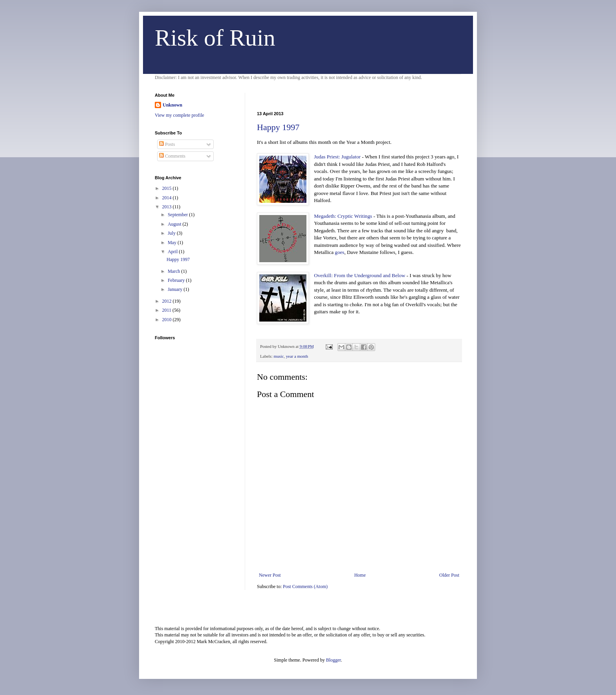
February (177, 280)
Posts (167, 144)
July (172, 233)
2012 (168, 301)
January (176, 289)
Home (360, 575)
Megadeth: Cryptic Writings (343, 216)
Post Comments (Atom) (305, 587)
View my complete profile (180, 115)
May (173, 243)
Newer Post (270, 575)
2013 (168, 207)
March (174, 271)
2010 (168, 320)
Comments (172, 156)
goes (339, 252)
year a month (297, 356)
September (178, 215)
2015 (168, 188)
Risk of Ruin (215, 38)
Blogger (334, 660)
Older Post (449, 575)
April (173, 252)
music (279, 356)
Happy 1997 (278, 127)
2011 (168, 310)
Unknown (172, 105)
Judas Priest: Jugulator (337, 157)
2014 (168, 198)
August (175, 224)
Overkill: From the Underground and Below (359, 275)
